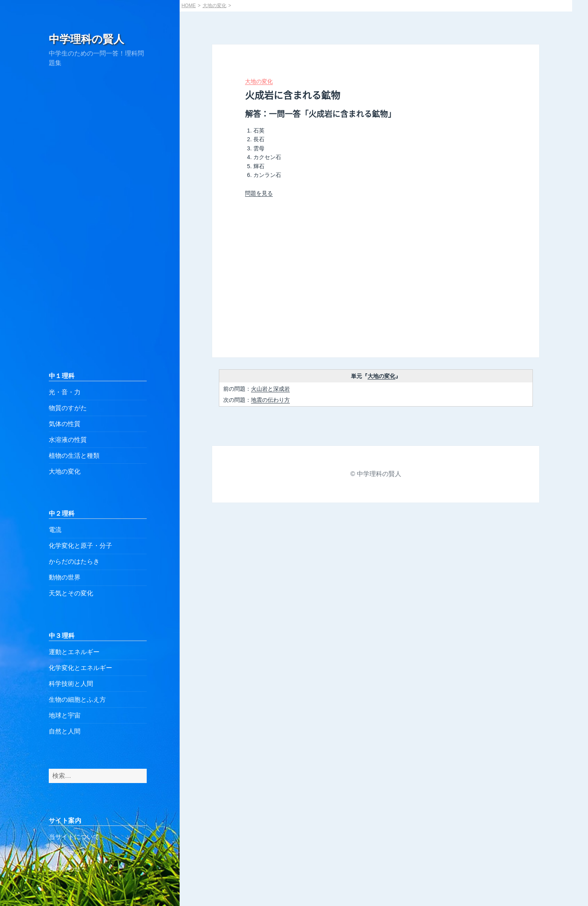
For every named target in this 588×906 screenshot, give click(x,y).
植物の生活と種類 (74, 456)
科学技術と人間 (71, 684)
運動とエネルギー (74, 652)
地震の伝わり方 (270, 400)
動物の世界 (65, 577)
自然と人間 (65, 731)
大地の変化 (65, 471)
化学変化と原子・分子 (80, 546)
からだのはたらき (74, 561)
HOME (189, 6)
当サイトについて (74, 837)
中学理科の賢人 (86, 39)
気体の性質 (65, 424)
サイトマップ (68, 853)
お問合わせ (65, 869)
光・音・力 (65, 392)
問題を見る (259, 193)
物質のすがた (68, 408)
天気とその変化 (71, 593)
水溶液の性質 (68, 440)
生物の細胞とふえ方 (77, 700)
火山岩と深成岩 (270, 389)
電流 (55, 530)
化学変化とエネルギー (80, 668)
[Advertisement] (98, 219)
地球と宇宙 (65, 715)
